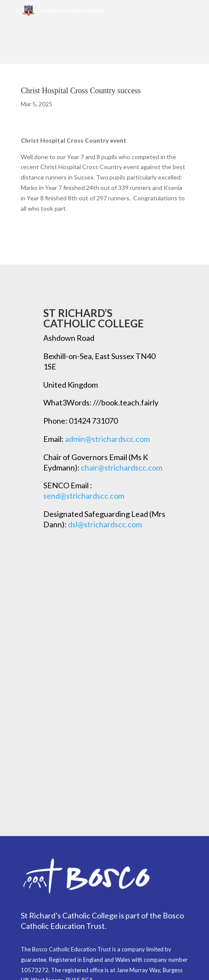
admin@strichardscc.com (107, 439)
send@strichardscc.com (84, 496)
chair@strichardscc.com (122, 467)
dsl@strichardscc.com (105, 524)
